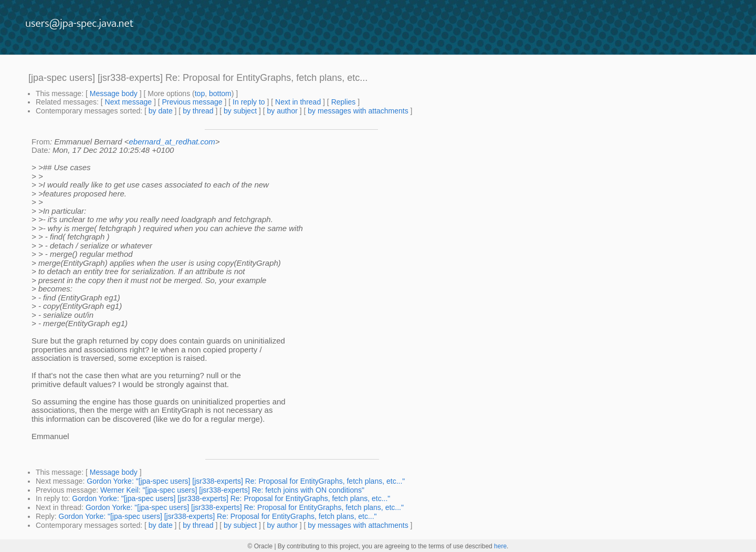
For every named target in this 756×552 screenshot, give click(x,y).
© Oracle (260, 546)
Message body (114, 93)
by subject (240, 111)
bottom (220, 93)
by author (282, 111)
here (500, 546)
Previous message (192, 102)
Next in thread (298, 102)
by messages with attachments (358, 111)
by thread (198, 111)
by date (161, 111)
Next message (128, 102)
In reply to (249, 102)
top (200, 93)
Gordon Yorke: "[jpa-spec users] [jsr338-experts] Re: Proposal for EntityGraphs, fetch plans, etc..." (246, 481)
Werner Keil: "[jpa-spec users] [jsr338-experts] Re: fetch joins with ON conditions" (232, 490)
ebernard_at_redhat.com (172, 142)
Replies (344, 102)
